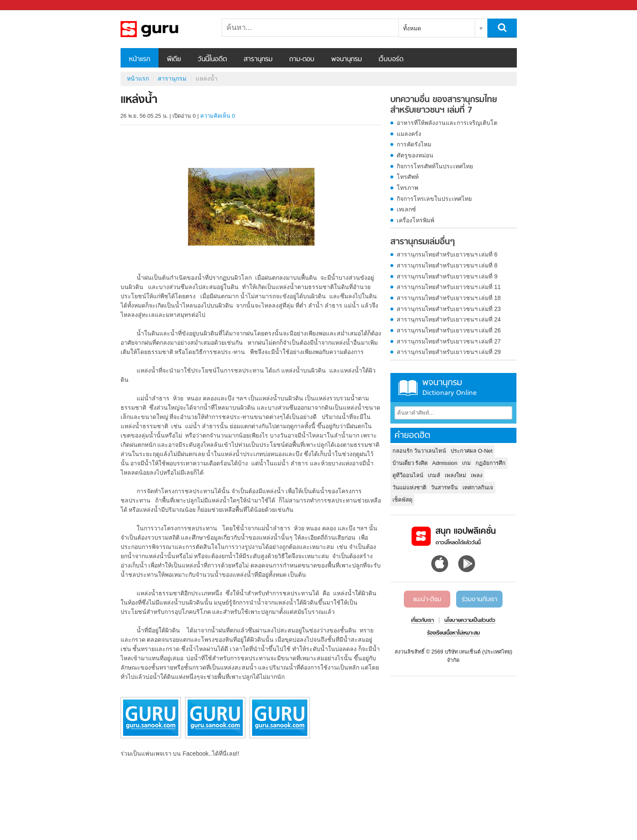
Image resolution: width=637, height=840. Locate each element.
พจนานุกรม (347, 59)
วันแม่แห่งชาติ (409, 488)
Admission (445, 463)
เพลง (477, 475)
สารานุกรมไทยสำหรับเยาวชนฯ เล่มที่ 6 (447, 254)
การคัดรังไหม (414, 144)
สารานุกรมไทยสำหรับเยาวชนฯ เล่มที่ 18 (449, 298)
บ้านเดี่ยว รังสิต (410, 463)
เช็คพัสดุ (402, 500)
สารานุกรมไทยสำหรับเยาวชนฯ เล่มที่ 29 (449, 352)
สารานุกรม (258, 59)
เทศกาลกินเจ (478, 488)
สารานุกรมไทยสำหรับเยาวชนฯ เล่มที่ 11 (449, 287)
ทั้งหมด (412, 28)
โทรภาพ (407, 188)
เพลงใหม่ (456, 475)
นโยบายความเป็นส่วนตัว (470, 621)
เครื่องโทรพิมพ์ (415, 220)
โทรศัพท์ (408, 177)
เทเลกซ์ (406, 209)
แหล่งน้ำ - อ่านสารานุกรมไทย (165, 29)
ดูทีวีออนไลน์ (408, 475)
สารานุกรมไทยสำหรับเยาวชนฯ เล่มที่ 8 (447, 265)
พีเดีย (174, 59)
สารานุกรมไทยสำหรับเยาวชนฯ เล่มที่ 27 (449, 341)
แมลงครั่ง (409, 134)
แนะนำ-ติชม (427, 600)
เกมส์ (434, 475)
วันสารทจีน (444, 488)
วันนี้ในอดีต (212, 59)
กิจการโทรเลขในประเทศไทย (434, 199)
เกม (466, 463)
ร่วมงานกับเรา (479, 600)
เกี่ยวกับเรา (422, 621)
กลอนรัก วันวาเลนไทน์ (419, 451)
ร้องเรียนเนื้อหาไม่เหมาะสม (453, 633)
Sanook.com (25, 5)
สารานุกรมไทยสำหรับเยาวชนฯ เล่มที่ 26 (449, 330)
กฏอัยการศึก (491, 463)
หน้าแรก (140, 59)
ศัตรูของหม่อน (415, 155)
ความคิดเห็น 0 (218, 116)
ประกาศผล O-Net (472, 451)
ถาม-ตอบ (302, 59)
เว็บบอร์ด (391, 59)
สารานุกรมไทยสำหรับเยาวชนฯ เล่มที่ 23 (449, 309)
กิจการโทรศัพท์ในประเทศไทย (435, 166)
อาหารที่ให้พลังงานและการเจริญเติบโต (447, 123)
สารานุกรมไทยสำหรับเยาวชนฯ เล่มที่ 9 (447, 276)
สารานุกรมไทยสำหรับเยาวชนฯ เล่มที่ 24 (449, 319)
